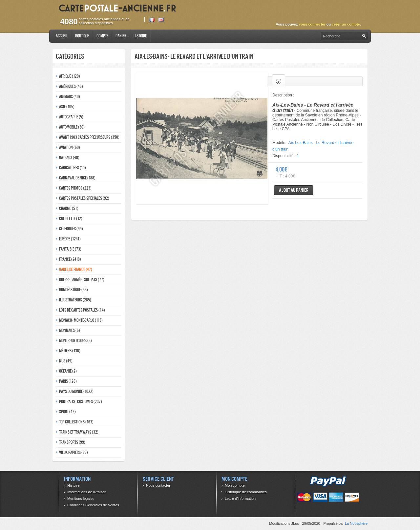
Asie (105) (67, 107)
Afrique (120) (70, 76)
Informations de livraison (87, 492)
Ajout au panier (294, 190)
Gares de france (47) (76, 269)
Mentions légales (81, 499)
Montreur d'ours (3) (75, 341)
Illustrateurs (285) (75, 300)
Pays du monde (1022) (76, 391)
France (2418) (70, 259)
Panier (121, 36)
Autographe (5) (71, 117)
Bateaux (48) (69, 158)
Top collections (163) (76, 422)
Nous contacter (158, 485)
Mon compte (235, 485)
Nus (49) (66, 361)
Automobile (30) (72, 127)
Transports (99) (72, 442)
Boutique (82, 36)
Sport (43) (67, 412)
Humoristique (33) (73, 290)
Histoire (140, 36)
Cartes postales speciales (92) (84, 198)
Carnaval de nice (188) (77, 178)
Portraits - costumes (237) (81, 402)
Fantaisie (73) (70, 249)
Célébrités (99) (71, 229)
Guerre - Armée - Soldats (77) (82, 280)
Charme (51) (69, 208)
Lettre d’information (240, 499)
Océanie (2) (68, 371)
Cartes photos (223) (75, 188)
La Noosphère (356, 523)
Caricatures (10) (73, 168)
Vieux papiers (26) (73, 452)
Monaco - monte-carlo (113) (81, 320)
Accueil (62, 36)
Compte (102, 36)
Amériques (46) (71, 86)
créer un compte (346, 24)
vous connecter (312, 24)
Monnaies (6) (70, 330)
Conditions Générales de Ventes (93, 505)
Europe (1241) (70, 239)
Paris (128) (68, 381)
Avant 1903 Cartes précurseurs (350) (89, 137)
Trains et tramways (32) (79, 432)
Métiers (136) (70, 351)
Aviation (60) (70, 147)
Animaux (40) (70, 97)
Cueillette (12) (71, 219)
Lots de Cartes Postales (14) (82, 310)
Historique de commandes (246, 492)
